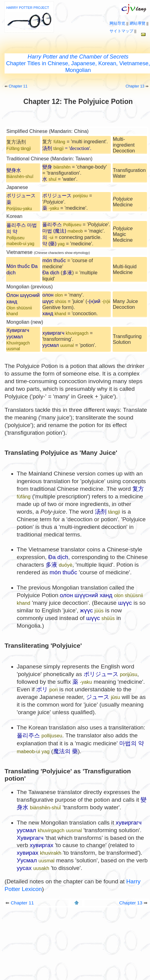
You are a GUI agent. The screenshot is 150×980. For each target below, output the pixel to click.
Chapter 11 (18, 86)
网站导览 (117, 23)
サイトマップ (121, 31)
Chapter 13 (135, 86)
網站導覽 (138, 23)
